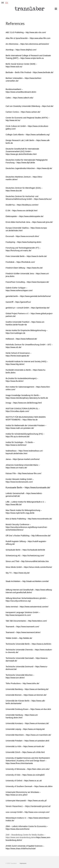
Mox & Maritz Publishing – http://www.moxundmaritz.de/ (29, 519)
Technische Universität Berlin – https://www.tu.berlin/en (28, 644)
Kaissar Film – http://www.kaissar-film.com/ (23, 473)
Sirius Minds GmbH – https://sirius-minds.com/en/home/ (29, 567)
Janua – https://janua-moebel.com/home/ (23, 459)
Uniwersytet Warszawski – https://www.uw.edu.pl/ (26, 801)
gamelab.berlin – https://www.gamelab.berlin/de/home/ (28, 296)
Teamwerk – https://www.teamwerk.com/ (22, 627)
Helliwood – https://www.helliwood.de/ (21, 339)
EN (7, 3)
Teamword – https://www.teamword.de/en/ (23, 632)
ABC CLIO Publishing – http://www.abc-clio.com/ (26, 32)
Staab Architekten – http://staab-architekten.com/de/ (27, 581)
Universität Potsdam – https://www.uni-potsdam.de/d (27, 741)
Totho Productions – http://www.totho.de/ (22, 683)
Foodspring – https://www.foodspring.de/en (23, 242)
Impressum (23, 863)
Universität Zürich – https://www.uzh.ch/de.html (25, 752)
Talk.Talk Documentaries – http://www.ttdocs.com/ (26, 621)
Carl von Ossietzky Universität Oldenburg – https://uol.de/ (29, 106)
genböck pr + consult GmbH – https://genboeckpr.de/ (28, 308)
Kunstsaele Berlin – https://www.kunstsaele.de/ (28, 488)
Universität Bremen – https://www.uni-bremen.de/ (26, 695)
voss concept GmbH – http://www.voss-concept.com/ (28, 812)
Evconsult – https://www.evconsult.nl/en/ (22, 236)
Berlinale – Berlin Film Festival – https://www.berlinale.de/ (29, 72)
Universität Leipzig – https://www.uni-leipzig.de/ (25, 729)
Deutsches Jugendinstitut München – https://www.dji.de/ (29, 168)
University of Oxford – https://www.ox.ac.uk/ (24, 781)
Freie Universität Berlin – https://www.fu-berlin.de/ (26, 256)
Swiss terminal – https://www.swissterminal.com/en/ (27, 607)
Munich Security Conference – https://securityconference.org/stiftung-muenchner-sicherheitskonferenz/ (27, 527)
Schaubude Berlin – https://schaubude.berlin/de (25, 550)
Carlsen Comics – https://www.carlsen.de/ (23, 112)
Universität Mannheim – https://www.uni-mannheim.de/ (28, 735)
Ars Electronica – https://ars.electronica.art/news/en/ (27, 44)
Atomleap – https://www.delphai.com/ (21, 50)
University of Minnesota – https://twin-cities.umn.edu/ (28, 769)
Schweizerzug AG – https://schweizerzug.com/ (25, 556)
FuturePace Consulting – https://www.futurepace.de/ (27, 282)
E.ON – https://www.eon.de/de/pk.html (22, 211)
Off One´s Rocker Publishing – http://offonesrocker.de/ (28, 536)
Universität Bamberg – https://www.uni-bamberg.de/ (27, 689)
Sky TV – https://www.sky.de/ (18, 573)
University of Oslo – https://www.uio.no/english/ (25, 775)
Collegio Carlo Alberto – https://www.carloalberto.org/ (28, 135)
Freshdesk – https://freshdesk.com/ (20, 262)
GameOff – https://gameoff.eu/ (18, 302)
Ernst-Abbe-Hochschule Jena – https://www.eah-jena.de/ (29, 222)
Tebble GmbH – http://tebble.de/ (19, 638)
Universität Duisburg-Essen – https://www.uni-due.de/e (28, 709)
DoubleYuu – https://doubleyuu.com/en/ (22, 205)
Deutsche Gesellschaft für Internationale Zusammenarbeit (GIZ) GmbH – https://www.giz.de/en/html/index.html (22, 151)
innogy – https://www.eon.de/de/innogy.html (24, 403)
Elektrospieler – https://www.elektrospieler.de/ (25, 216)
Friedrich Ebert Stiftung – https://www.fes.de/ (24, 268)
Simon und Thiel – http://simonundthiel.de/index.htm (27, 561)
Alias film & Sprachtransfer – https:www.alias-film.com (28, 38)
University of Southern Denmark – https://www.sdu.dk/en (29, 786)
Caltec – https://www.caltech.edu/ (19, 98)
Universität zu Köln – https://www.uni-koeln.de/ (25, 746)
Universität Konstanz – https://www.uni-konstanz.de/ (27, 723)
